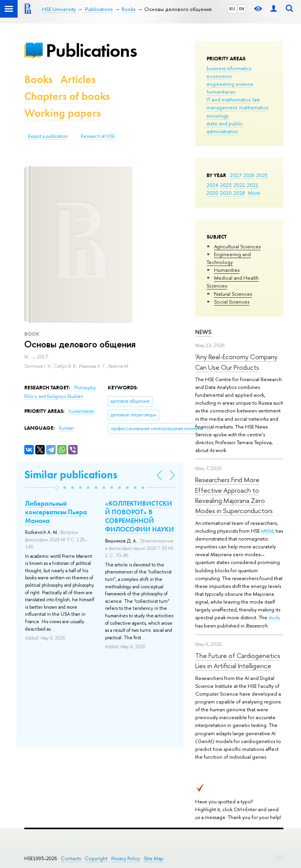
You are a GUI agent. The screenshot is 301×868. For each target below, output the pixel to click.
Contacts (71, 858)
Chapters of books (67, 96)
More (254, 193)
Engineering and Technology (229, 258)
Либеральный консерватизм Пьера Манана (56, 512)
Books (38, 79)
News (203, 332)
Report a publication (48, 136)
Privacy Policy (126, 858)
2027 (236, 175)
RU (232, 9)
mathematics (254, 107)
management (222, 107)
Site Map (154, 858)
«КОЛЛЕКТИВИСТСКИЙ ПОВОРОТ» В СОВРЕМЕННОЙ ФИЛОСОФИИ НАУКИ (140, 516)
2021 (253, 185)
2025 (262, 175)
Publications (91, 50)
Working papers (63, 113)
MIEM (267, 531)
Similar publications (71, 475)
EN (242, 9)
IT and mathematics (228, 99)
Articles (78, 79)
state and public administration (225, 127)
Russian (66, 428)
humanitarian (221, 92)
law (256, 99)
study (274, 617)
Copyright (96, 858)
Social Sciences (232, 302)
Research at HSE (98, 136)
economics (219, 76)
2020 (212, 193)
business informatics (229, 68)
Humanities (227, 270)
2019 (226, 193)
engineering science (230, 84)
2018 (239, 193)
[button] (57, 488)
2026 (249, 175)
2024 (212, 185)
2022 (239, 185)
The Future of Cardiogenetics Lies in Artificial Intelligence (238, 661)
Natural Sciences (233, 294)
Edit (280, 857)
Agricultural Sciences (237, 246)
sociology (218, 116)
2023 (226, 185)
